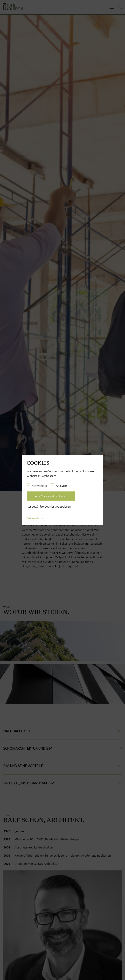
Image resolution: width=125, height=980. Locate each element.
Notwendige (37, 486)
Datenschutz (35, 518)
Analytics (59, 486)
